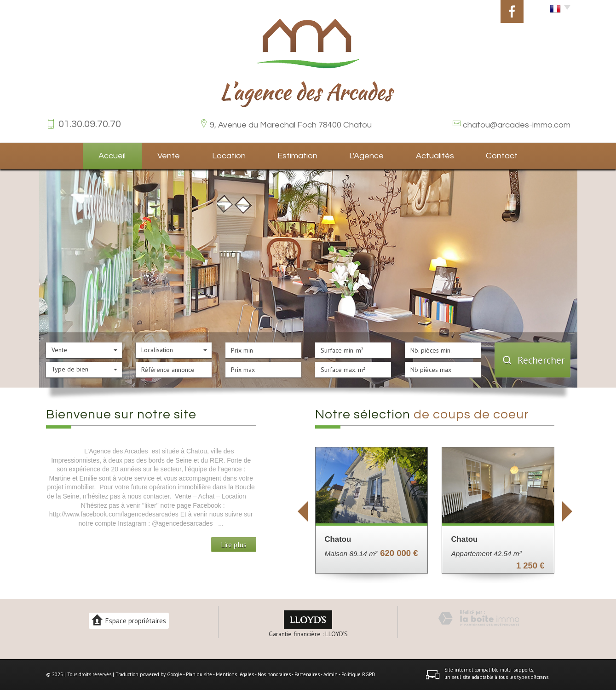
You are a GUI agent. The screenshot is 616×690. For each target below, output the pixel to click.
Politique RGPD (358, 674)
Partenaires (307, 674)
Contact (502, 156)
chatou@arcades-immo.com (517, 125)
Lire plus (234, 545)
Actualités (435, 156)
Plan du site (199, 674)
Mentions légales (235, 674)
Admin (331, 674)
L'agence (366, 156)
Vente (169, 156)
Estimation (297, 156)
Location (229, 156)
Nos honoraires (274, 674)
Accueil (112, 156)
